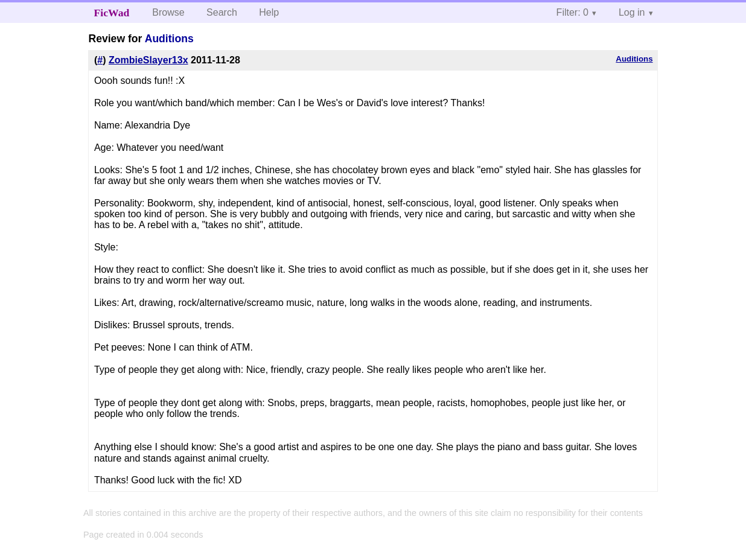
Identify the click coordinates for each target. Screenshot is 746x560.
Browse (168, 12)
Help (269, 12)
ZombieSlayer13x (148, 60)
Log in (632, 12)
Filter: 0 (572, 12)
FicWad (112, 13)
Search (222, 12)
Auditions (169, 39)
